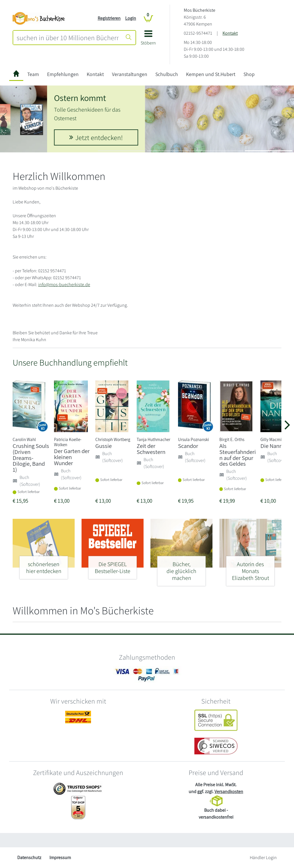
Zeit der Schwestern (151, 449)
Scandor (188, 446)
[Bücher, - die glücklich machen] (181, 569)
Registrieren (109, 18)
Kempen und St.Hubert (211, 74)
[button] (148, 40)
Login (131, 18)
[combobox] (68, 38)
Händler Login (263, 858)
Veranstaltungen (130, 74)
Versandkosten (229, 792)
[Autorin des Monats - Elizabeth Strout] (250, 569)
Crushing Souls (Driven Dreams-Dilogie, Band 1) (31, 458)
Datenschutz (29, 858)
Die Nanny (273, 446)
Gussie (104, 446)
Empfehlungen (63, 74)
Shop (249, 74)
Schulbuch (167, 74)
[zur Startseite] (16, 74)
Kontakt (230, 33)
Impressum (60, 858)
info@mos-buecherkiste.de (64, 285)
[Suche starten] (129, 38)
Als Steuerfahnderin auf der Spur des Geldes (238, 455)
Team (33, 74)
